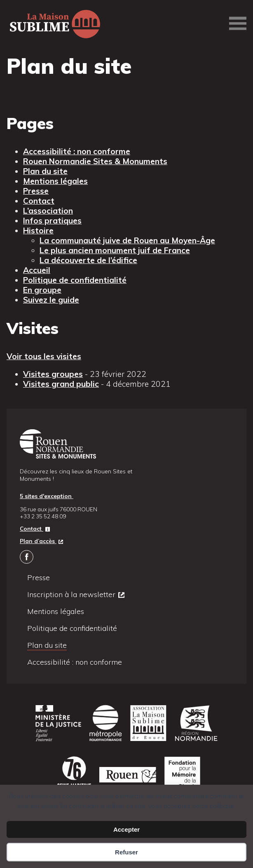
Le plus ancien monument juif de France (115, 250)
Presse (36, 191)
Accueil (37, 270)
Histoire (38, 231)
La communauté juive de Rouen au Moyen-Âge (127, 240)
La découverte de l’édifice (88, 260)
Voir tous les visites (44, 356)
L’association (48, 211)
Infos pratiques (52, 221)
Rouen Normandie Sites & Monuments (95, 161)
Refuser (126, 852)
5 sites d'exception (47, 496)
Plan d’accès (38, 541)
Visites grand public (61, 384)
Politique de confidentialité (75, 280)
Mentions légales (55, 181)
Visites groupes (53, 374)
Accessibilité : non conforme (77, 151)
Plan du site (45, 171)
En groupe (42, 290)
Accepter (126, 829)
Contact (39, 201)
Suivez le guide (51, 300)
